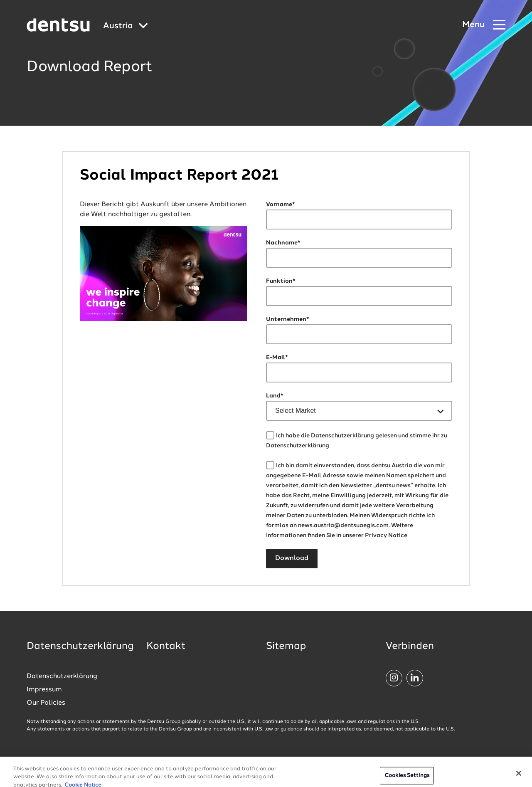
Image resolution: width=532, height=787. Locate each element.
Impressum (44, 690)
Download (292, 558)
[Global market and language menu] (126, 26)
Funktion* (281, 281)
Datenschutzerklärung (298, 446)
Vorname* (281, 205)
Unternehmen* (288, 319)
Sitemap (286, 646)
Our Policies (46, 703)
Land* (275, 396)
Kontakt (166, 646)
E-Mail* (277, 358)
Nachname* (283, 243)
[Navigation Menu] (484, 25)
